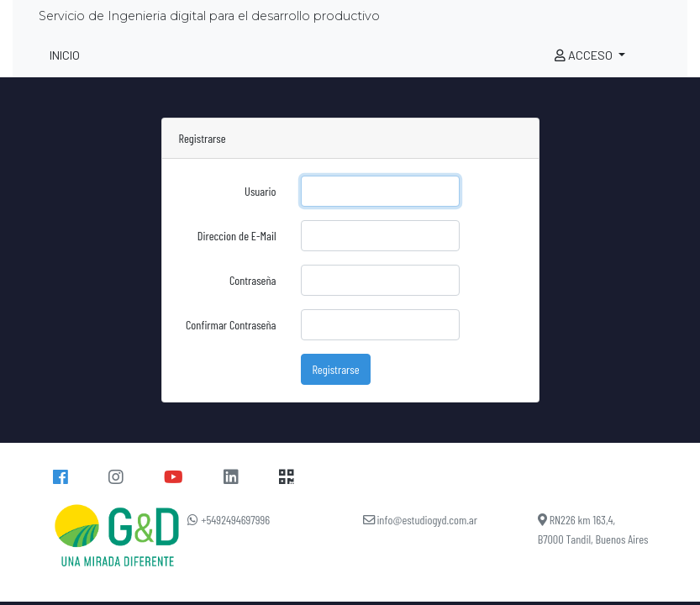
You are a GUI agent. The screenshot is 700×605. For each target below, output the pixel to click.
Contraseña (253, 280)
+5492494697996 (229, 520)
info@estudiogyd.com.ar (421, 520)
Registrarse (335, 369)
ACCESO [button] (585, 55)
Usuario (260, 191)
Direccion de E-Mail (237, 236)
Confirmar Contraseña (231, 325)
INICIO (65, 55)
